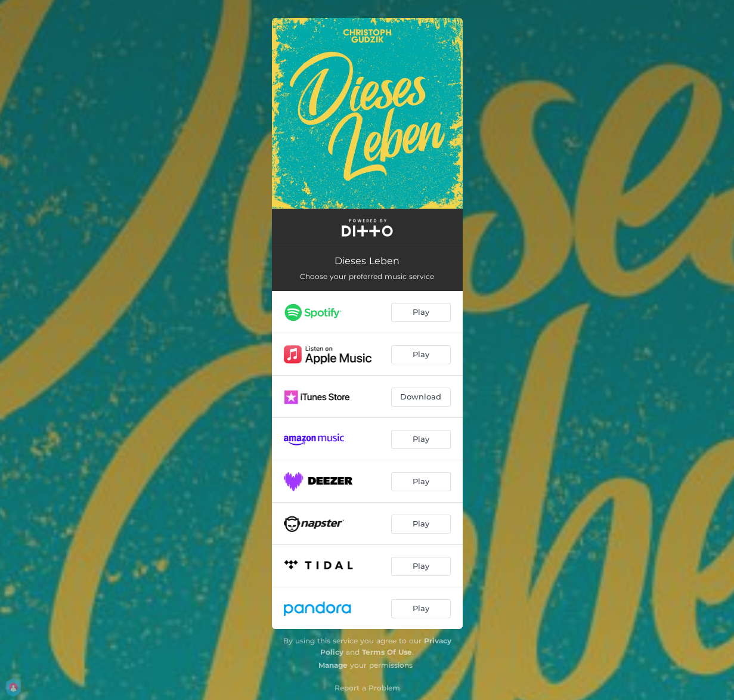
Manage (333, 665)
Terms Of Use (387, 652)
